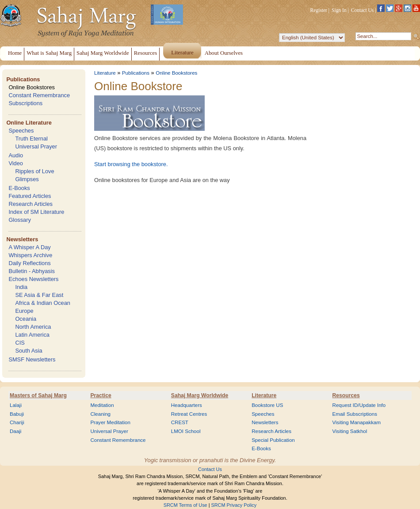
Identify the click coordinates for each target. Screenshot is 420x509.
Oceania (26, 319)
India (21, 287)
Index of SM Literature (36, 212)
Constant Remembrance (39, 95)
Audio (16, 155)
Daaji (15, 431)
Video (16, 163)
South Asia (29, 351)
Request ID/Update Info (359, 405)
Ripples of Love (34, 171)
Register (319, 10)
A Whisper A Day (29, 247)
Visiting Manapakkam (357, 422)
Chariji (17, 422)
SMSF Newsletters (32, 359)
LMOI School (186, 431)
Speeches (21, 131)
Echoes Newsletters (33, 279)
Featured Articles (30, 196)
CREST (180, 422)
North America (33, 327)
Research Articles (31, 204)
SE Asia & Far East (39, 295)
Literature (105, 73)
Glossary (20, 220)
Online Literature (29, 123)
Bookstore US (267, 405)
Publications (23, 79)
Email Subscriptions (355, 414)
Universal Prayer (36, 146)
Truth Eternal (31, 139)
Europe (24, 311)
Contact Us (363, 10)
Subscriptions (25, 103)
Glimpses (27, 179)
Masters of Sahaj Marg (38, 395)
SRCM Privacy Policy (234, 505)
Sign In (339, 10)
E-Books (19, 188)
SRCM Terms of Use (185, 505)
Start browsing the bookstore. (131, 164)
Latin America (32, 335)
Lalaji (16, 405)
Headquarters (187, 405)
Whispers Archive (30, 255)
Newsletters (22, 239)
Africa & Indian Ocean (42, 303)
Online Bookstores (32, 87)
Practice (101, 395)
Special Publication (273, 440)
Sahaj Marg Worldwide (200, 395)
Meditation (102, 405)
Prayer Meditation (110, 422)
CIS (20, 343)
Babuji (17, 414)
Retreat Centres (189, 414)
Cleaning (100, 414)
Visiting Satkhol (350, 431)
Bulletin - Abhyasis (32, 271)
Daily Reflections (29, 263)
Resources (346, 395)
